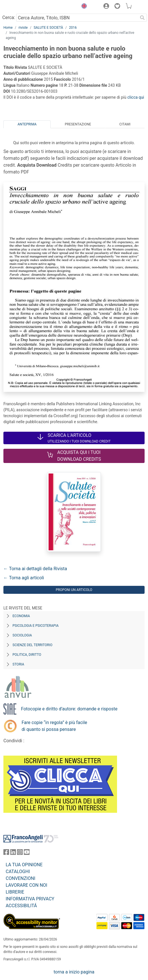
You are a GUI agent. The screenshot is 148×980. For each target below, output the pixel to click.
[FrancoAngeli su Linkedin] (13, 853)
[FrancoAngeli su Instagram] (20, 853)
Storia (18, 664)
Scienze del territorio (33, 645)
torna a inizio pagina (74, 972)
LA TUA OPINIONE (24, 865)
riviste (23, 28)
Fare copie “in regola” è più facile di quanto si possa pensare (54, 726)
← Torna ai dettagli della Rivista (35, 569)
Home (8, 28)
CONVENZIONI (20, 878)
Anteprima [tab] (27, 124)
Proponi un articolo (74, 590)
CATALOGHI (18, 872)
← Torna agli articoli (24, 578)
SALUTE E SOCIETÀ (48, 28)
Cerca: (9, 17)
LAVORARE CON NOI (26, 885)
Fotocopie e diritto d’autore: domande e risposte (69, 709)
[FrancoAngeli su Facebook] (6, 853)
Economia (21, 616)
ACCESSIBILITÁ (21, 906)
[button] (83, 7)
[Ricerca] (142, 18)
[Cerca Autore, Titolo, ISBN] (77, 18)
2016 (73, 28)
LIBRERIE (15, 892)
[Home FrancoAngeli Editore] (23, 7)
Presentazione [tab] (78, 124)
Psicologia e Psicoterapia (36, 626)
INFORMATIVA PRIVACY (30, 899)
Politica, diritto (27, 655)
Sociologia (22, 635)
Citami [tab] (125, 124)
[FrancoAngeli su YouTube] (27, 853)
